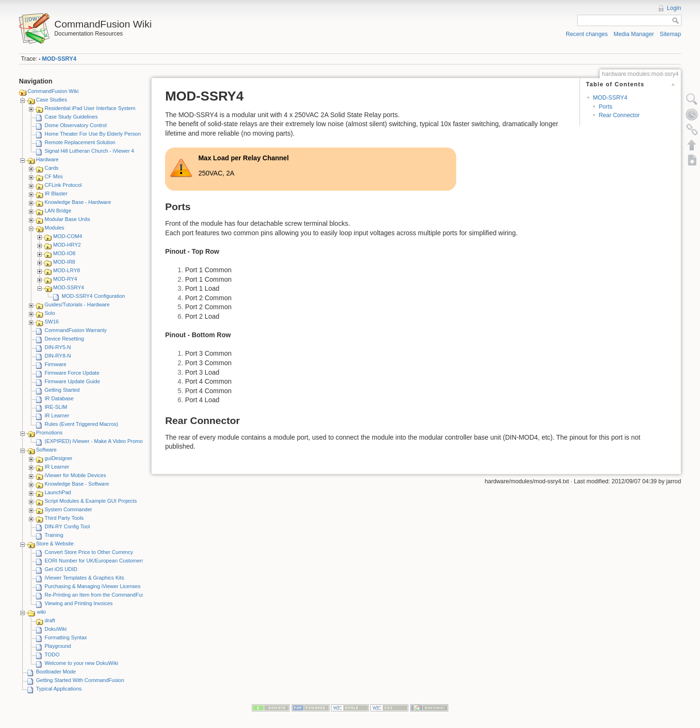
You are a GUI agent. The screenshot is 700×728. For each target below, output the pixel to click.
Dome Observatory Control (76, 125)
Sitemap (670, 34)
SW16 (52, 322)
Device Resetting (64, 339)
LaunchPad (58, 492)
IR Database (59, 398)
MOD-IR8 (64, 262)
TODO (52, 654)
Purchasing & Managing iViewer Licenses (92, 586)
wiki (41, 612)
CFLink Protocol (63, 185)
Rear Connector (619, 115)
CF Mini (54, 176)
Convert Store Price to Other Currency (89, 552)
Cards (51, 168)
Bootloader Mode (56, 672)
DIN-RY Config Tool (67, 526)
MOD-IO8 (64, 253)
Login (674, 8)
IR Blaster (56, 194)
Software (46, 450)
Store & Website (55, 544)
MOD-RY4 (65, 279)
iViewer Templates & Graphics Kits (84, 578)
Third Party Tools (64, 518)
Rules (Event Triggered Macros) (81, 424)
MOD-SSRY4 (59, 59)
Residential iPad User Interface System (90, 108)
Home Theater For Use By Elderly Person (93, 134)
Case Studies (51, 100)
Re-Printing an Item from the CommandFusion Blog (104, 595)
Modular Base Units (67, 219)
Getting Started (62, 390)
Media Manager (634, 34)
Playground (58, 646)
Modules (55, 228)
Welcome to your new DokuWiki (81, 663)
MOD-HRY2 (67, 245)
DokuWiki (55, 629)
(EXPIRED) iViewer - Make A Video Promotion (98, 441)
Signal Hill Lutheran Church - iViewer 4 (89, 151)
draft (50, 620)
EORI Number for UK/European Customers (94, 561)
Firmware (55, 364)
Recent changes (587, 34)
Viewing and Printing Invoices (79, 603)
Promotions (49, 433)
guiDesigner (59, 458)
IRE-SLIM (56, 407)
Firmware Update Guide (72, 381)
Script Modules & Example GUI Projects (91, 501)
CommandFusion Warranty (76, 330)
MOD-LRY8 (67, 270)
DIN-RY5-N (58, 347)
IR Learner (57, 415)
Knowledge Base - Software (77, 484)
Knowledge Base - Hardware (78, 202)
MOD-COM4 (68, 236)
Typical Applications (59, 689)
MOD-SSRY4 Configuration (93, 296)
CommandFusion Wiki (53, 91)
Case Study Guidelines (71, 117)
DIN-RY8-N (58, 356)
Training (54, 535)
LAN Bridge (58, 211)
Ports (605, 107)
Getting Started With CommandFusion (80, 680)
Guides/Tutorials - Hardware (77, 304)
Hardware (47, 159)
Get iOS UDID (61, 569)
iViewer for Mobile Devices (75, 475)
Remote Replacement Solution (80, 142)
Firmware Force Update (72, 373)
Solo (50, 313)
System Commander (68, 509)
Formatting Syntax (66, 637)
